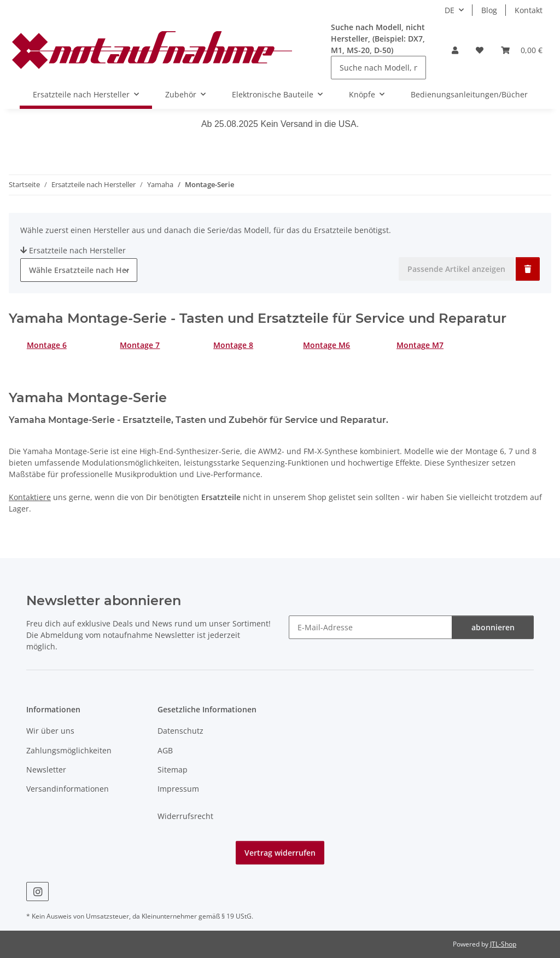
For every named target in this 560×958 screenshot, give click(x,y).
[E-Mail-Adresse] (371, 627)
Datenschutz (180, 731)
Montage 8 (233, 345)
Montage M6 (326, 345)
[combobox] (79, 270)
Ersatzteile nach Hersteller (73, 250)
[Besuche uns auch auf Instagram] (37, 892)
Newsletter (46, 770)
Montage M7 (420, 345)
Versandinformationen (68, 789)
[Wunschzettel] (480, 50)
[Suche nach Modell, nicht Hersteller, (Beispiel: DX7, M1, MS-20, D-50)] (378, 68)
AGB (165, 750)
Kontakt (529, 10)
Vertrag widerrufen (280, 853)
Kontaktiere (30, 497)
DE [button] (450, 10)
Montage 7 (140, 345)
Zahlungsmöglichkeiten (69, 750)
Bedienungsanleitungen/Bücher (469, 94)
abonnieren (493, 627)
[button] (455, 50)
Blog (489, 10)
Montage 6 (47, 345)
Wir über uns (50, 731)
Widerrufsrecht (185, 816)
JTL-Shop (503, 944)
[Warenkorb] (522, 50)
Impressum (178, 789)
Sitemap (173, 770)
